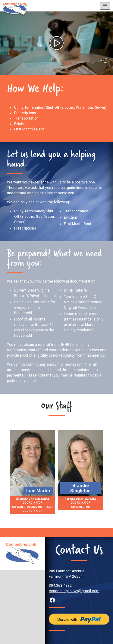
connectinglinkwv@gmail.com (74, 591)
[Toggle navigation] (105, 6)
